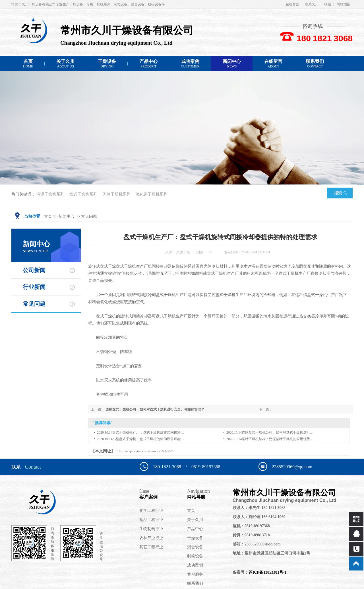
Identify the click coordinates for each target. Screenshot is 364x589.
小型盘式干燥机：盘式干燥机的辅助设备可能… (148, 439)
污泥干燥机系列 (50, 194)
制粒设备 (195, 556)
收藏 (328, 4)
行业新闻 (34, 287)
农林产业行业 (151, 538)
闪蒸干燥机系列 (117, 194)
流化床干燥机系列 (152, 194)
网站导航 (210, 494)
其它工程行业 (151, 547)
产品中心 (148, 64)
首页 (28, 64)
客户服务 (195, 574)
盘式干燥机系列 (83, 194)
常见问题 (89, 216)
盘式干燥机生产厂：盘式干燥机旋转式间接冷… (148, 432)
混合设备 (195, 547)
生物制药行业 (151, 529)
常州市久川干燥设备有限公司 (290, 496)
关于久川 (65, 64)
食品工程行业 (151, 520)
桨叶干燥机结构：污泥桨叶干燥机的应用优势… (278, 439)
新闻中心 (232, 64)
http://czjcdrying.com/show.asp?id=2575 (147, 451)
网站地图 (344, 4)
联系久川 (312, 4)
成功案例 (190, 64)
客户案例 (163, 494)
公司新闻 (34, 270)
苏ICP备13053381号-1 (268, 572)
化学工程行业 (151, 511)
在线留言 (292, 4)
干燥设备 (107, 64)
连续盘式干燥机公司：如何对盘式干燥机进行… (278, 432)
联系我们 (315, 64)
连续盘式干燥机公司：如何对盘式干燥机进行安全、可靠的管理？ (155, 409)
